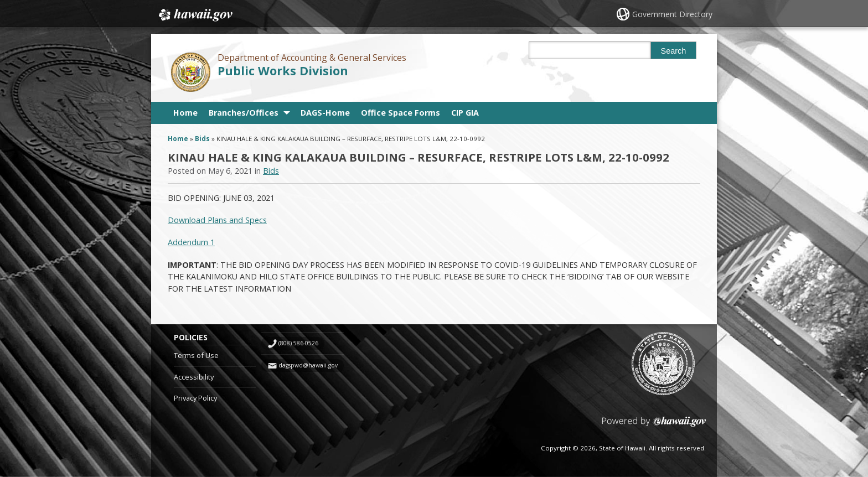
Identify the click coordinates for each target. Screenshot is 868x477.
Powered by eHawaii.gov (654, 426)
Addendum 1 (191, 242)
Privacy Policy (195, 398)
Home (185, 113)
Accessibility (194, 377)
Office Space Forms (401, 113)
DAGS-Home (325, 113)
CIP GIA (465, 113)
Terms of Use (196, 355)
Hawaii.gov (195, 15)
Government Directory (672, 14)
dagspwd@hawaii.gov (308, 365)
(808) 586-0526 (298, 343)
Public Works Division (283, 71)
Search (674, 51)
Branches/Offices (244, 113)
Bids (202, 139)
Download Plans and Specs (217, 220)
